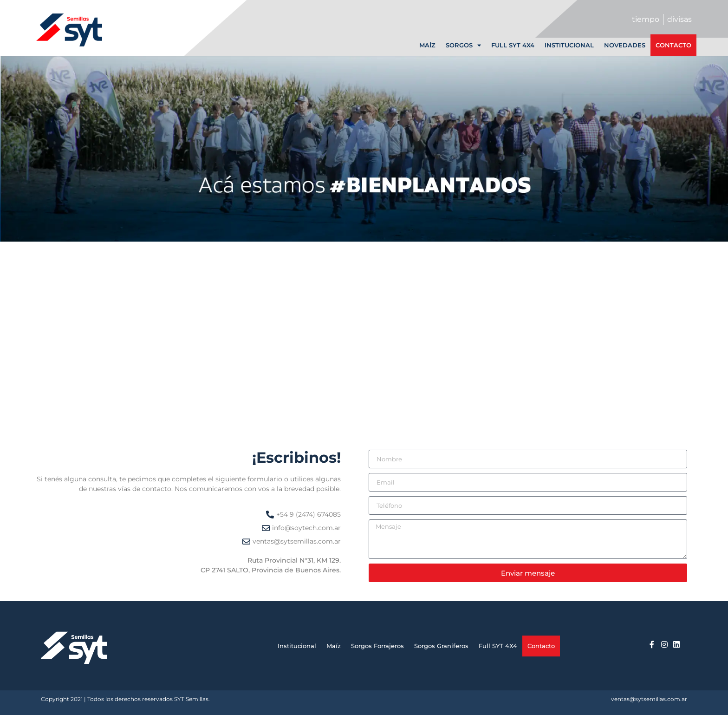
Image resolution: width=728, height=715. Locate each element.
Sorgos (463, 45)
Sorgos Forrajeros (377, 646)
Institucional (569, 45)
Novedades (625, 45)
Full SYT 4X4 (513, 45)
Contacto (673, 45)
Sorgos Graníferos (441, 646)
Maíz (427, 45)
